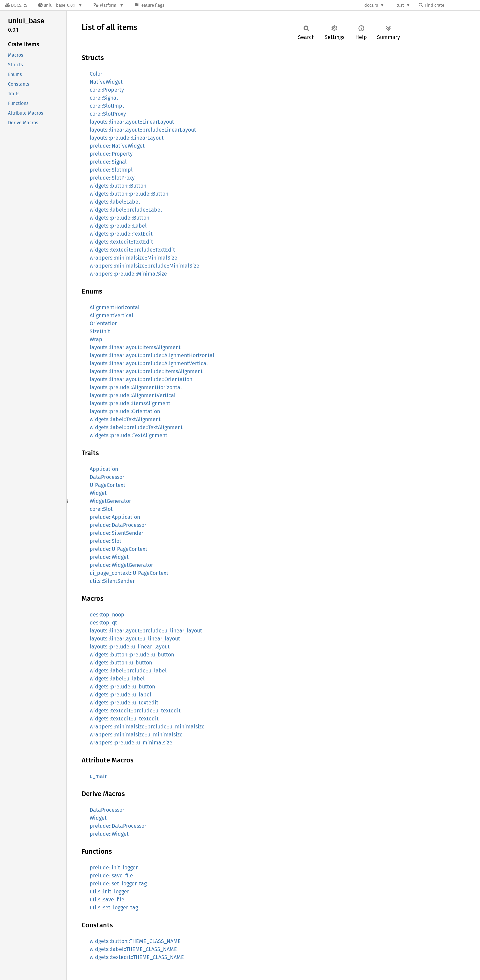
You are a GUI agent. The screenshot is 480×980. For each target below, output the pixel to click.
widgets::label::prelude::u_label (128, 671)
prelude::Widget (109, 557)
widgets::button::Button (118, 186)
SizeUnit (100, 331)
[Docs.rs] (16, 5)
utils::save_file (107, 900)
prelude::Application (115, 517)
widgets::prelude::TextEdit (121, 234)
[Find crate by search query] (452, 5)
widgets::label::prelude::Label (126, 210)
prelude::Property (111, 154)
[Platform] (108, 5)
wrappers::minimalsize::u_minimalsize (136, 735)
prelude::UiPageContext (118, 549)
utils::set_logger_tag (114, 908)
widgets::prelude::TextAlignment (128, 435)
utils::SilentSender (112, 581)
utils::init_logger (109, 892)
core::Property (107, 90)
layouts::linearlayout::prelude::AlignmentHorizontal (152, 355)
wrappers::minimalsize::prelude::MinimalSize (144, 266)
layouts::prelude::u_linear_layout (130, 647)
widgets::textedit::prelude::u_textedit (135, 711)
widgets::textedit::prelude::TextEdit (132, 250)
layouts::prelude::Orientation (125, 411)
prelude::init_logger (114, 868)
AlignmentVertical (111, 315)
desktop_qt (103, 623)
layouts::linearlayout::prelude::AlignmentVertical (149, 363)
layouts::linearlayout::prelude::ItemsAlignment (146, 371)
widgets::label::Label (115, 202)
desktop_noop (107, 615)
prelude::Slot (105, 541)
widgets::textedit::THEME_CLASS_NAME (137, 957)
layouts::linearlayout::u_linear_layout (135, 639)
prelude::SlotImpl (111, 170)
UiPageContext (107, 485)
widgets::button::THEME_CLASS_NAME (135, 941)
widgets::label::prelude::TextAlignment (136, 427)
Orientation (104, 323)
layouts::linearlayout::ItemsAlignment (135, 347)
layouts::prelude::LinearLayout (127, 138)
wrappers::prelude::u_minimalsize (131, 743)
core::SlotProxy (108, 114)
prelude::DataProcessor (118, 525)
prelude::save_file (111, 876)
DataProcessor (107, 477)
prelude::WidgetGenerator (121, 565)
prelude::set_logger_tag (118, 884)
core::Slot (101, 509)
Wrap (96, 339)
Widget (98, 493)
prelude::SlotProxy (112, 178)
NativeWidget (106, 82)
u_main (99, 776)
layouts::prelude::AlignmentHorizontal (136, 387)
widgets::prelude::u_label (120, 695)
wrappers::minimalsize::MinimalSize (133, 258)
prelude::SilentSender (116, 533)
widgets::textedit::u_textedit (124, 719)
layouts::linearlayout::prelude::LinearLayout (143, 130)
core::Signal (104, 98)
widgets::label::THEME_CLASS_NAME (133, 949)
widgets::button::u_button (121, 663)
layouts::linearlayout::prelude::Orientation (141, 379)
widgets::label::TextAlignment (125, 419)
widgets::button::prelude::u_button (132, 655)
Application (104, 469)
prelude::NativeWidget (117, 146)
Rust (400, 5)
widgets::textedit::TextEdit (121, 242)
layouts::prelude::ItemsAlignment (130, 403)
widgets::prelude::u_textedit (124, 703)
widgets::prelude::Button (119, 218)
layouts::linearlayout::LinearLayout (132, 122)
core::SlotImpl (107, 106)
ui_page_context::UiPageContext (129, 573)
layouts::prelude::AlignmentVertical (133, 395)
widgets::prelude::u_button (122, 687)
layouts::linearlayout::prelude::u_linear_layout (146, 631)
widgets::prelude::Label (118, 226)
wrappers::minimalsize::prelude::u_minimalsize (147, 727)
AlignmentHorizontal (115, 307)
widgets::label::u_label (117, 679)
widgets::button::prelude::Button (129, 194)
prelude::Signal (108, 162)
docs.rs (371, 5)
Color (96, 74)
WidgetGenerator (110, 501)
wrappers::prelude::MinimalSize (128, 274)
